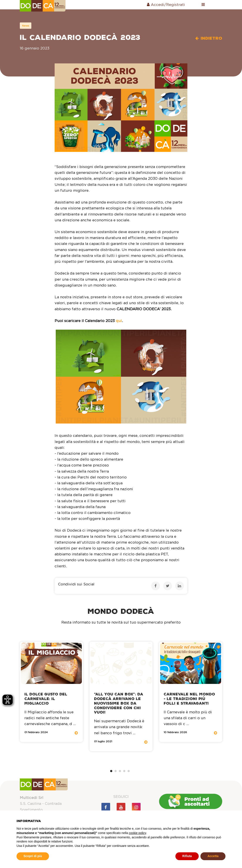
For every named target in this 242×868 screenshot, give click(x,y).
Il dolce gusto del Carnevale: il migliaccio (46, 699)
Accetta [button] (213, 856)
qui (119, 321)
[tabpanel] (51, 692)
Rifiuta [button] (187, 856)
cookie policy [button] (137, 833)
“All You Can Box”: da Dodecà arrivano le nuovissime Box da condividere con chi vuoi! (119, 703)
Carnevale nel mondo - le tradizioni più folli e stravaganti (189, 699)
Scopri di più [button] (33, 856)
